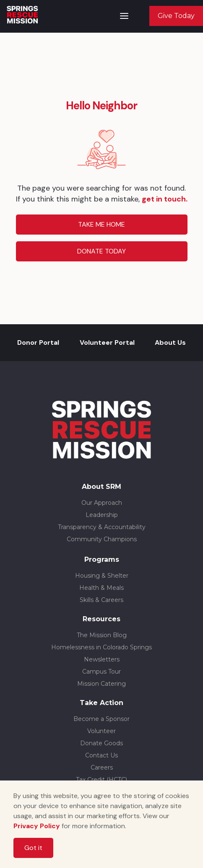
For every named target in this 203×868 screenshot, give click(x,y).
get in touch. (165, 199)
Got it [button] (33, 848)
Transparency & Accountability (102, 527)
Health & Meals (101, 588)
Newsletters (102, 659)
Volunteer (101, 731)
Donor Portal (38, 342)
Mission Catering (101, 684)
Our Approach (102, 503)
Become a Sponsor (101, 719)
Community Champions (102, 539)
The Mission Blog (102, 635)
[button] (124, 16)
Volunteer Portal (107, 342)
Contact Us (101, 755)
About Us (170, 342)
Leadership (102, 515)
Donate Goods (101, 743)
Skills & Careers (101, 600)
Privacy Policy (37, 826)
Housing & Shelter (102, 576)
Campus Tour (101, 672)
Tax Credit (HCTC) (101, 780)
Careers (102, 767)
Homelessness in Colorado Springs (101, 647)
